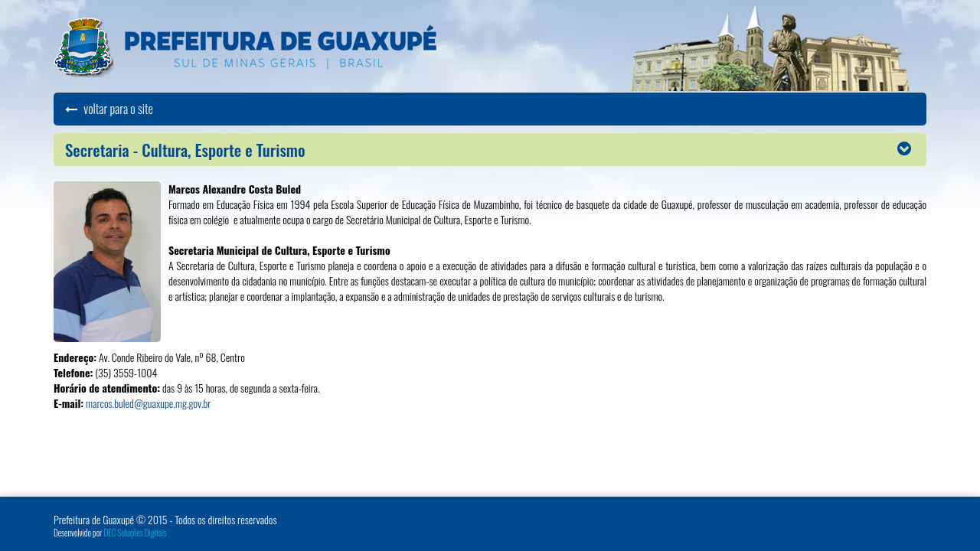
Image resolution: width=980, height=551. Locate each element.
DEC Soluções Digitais (136, 533)
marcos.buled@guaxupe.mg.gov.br (148, 403)
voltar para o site (109, 109)
